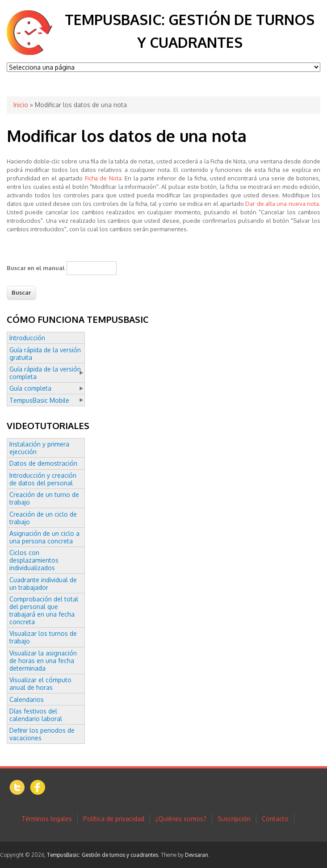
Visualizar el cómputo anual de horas (40, 684)
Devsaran (197, 855)
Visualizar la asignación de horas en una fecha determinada (43, 661)
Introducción (27, 338)
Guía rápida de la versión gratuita (45, 354)
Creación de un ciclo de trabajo (43, 518)
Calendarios (27, 699)
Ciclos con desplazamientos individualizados (34, 560)
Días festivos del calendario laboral (36, 715)
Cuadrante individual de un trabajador (43, 584)
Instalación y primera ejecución (39, 448)
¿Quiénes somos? (181, 819)
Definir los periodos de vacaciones (42, 734)
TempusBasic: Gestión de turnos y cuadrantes (103, 855)
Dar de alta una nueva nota (282, 204)
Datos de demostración (43, 463)
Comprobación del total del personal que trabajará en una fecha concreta (44, 610)
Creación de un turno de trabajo (44, 498)
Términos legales (47, 819)
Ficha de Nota (103, 178)
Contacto (275, 819)
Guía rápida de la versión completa (45, 373)
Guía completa (30, 388)
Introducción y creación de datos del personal (43, 479)
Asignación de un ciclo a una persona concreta (44, 537)
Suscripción (234, 819)
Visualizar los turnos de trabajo (43, 637)
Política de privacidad (114, 819)
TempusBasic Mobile (39, 400)
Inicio (21, 105)
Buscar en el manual (36, 268)
